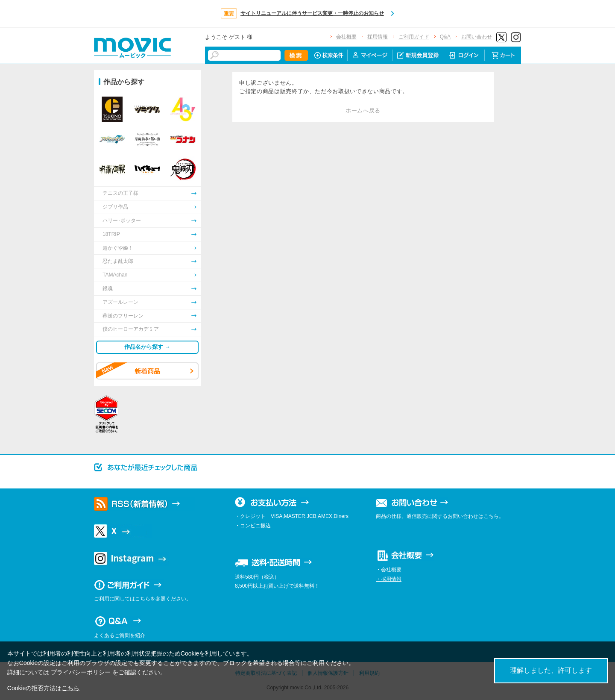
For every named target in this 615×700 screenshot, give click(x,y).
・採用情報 (389, 579)
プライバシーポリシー (81, 672)
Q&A (445, 37)
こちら (70, 688)
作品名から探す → (147, 347)
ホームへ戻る (363, 110)
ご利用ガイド (414, 37)
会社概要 (346, 37)
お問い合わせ (477, 37)
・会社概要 (389, 570)
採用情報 (378, 37)
